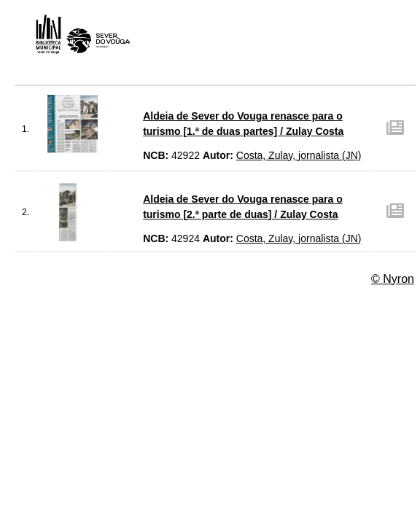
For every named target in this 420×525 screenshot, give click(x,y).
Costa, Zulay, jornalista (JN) (299, 155)
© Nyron (393, 279)
